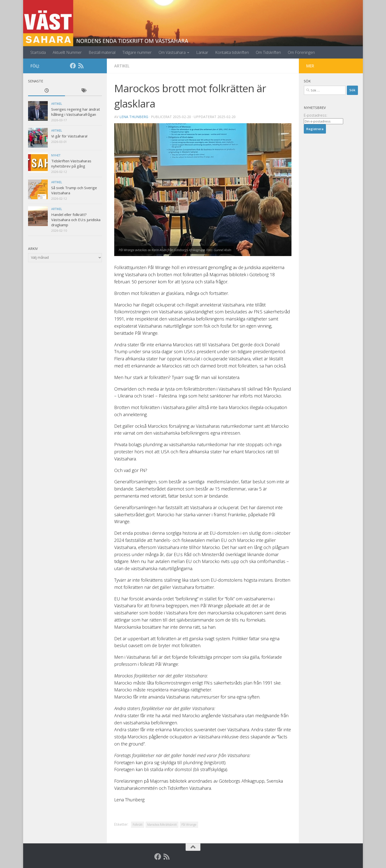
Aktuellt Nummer (67, 52)
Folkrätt (138, 825)
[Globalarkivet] (89, 66)
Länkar (202, 52)
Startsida (38, 52)
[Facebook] (73, 66)
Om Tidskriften (268, 52)
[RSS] (81, 66)
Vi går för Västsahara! (69, 136)
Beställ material (102, 52)
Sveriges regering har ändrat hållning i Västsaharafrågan (76, 112)
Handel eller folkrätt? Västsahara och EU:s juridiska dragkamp (76, 220)
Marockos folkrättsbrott (162, 825)
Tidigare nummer (137, 52)
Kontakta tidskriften (232, 52)
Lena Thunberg (134, 117)
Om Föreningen (301, 52)
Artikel (122, 66)
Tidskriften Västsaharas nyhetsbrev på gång (71, 163)
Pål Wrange (189, 825)
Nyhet (56, 155)
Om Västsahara (172, 52)
